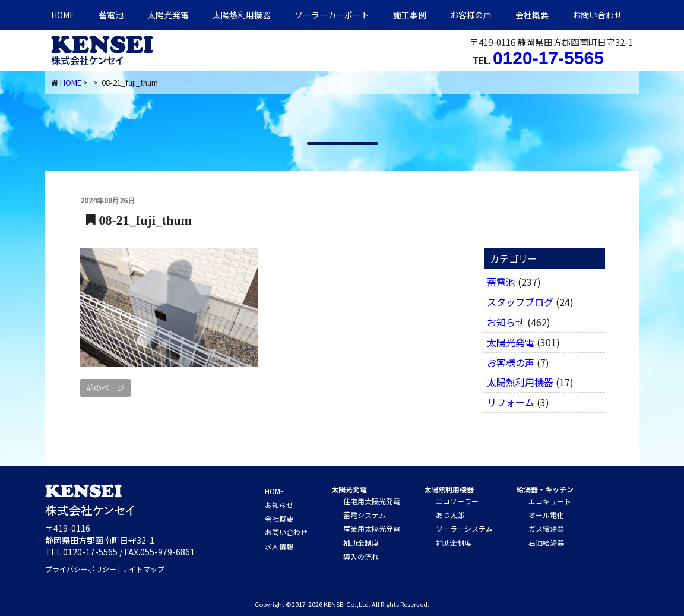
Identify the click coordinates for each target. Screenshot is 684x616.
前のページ (105, 388)
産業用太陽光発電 (372, 528)
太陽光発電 (168, 15)
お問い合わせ (597, 15)
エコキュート (550, 501)
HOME (63, 15)
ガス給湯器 (546, 528)
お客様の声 (471, 15)
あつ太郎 (450, 515)
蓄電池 (111, 15)
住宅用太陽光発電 (372, 501)
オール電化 (546, 515)
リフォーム (511, 402)
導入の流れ (361, 556)
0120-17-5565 (548, 58)
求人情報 (279, 546)
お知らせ (506, 322)
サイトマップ (143, 569)
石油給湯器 (546, 543)
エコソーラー (457, 501)
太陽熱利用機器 (520, 382)
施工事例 (410, 15)
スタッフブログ (520, 302)
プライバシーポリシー (81, 569)
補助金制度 (361, 543)
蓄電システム (365, 515)
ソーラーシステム (464, 528)
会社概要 (532, 15)
